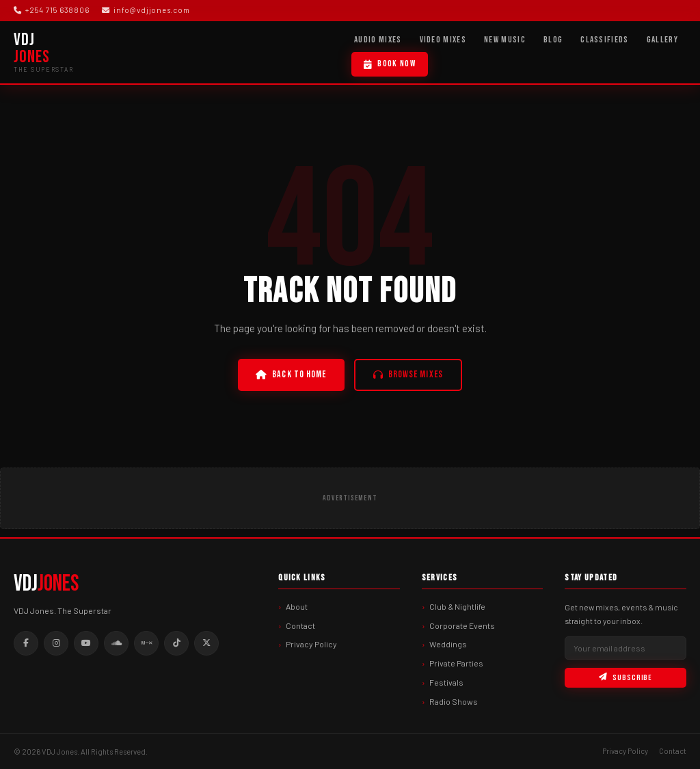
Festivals (446, 682)
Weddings (448, 644)
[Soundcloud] (116, 643)
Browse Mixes (408, 375)
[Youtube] (86, 643)
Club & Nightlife (457, 606)
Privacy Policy (311, 644)
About (297, 606)
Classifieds (605, 40)
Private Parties (456, 663)
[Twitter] (206, 643)
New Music (505, 40)
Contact (300, 625)
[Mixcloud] (146, 643)
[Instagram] (56, 643)
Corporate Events (462, 625)
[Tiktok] (176, 643)
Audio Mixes (378, 40)
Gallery (662, 40)
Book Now (390, 64)
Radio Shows (454, 701)
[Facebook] (26, 643)
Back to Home (291, 375)
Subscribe (625, 678)
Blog (553, 40)
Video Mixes (443, 40)
